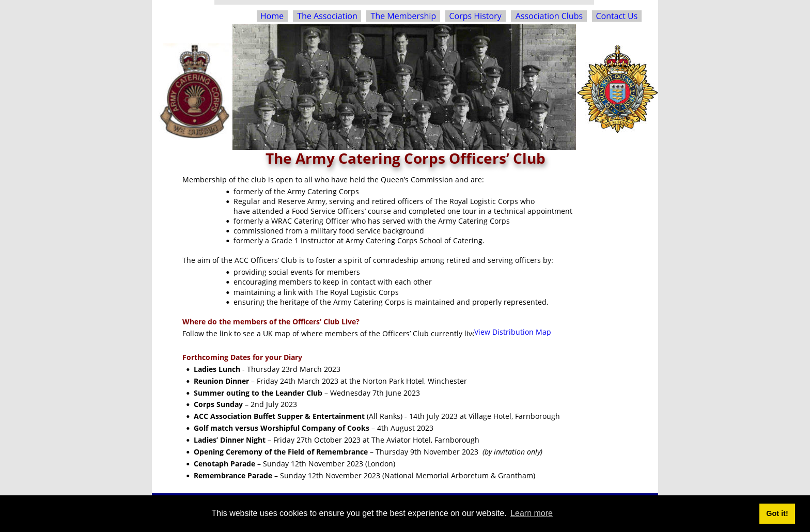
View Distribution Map (513, 332)
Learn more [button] (532, 513)
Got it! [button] (777, 513)
